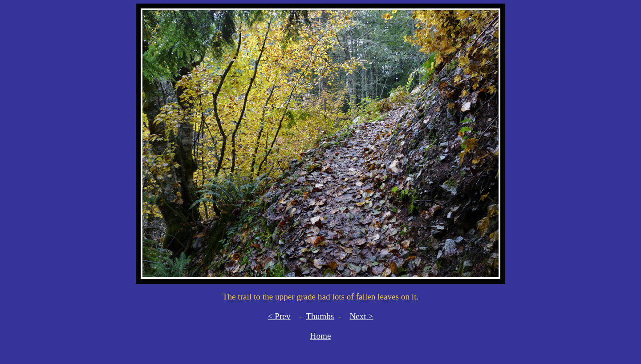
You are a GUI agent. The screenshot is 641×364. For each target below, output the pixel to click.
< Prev (279, 316)
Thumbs (320, 316)
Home (321, 336)
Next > (361, 316)
